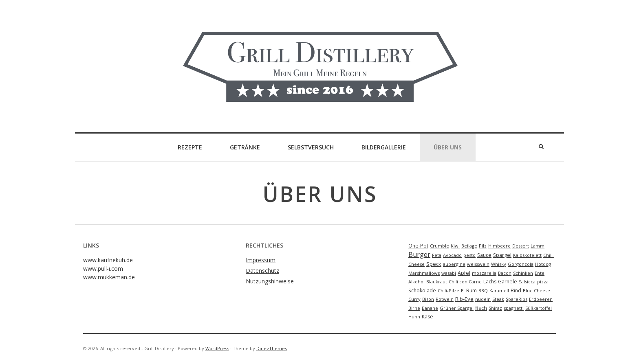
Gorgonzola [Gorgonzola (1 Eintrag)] (521, 264)
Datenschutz (262, 271)
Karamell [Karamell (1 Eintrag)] (499, 291)
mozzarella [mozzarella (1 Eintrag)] (484, 273)
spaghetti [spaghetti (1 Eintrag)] (514, 308)
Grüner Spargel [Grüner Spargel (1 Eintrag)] (457, 308)
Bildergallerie (384, 147)
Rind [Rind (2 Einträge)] (516, 291)
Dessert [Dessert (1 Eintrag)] (521, 246)
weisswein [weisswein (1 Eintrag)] (478, 264)
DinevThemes (272, 348)
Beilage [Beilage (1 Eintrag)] (469, 246)
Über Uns (448, 147)
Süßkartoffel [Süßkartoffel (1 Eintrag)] (539, 308)
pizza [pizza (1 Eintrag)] (543, 282)
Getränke (245, 147)
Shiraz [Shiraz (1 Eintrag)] (495, 308)
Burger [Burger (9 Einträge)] (419, 254)
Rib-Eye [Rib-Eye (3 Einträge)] (464, 299)
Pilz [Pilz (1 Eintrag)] (483, 246)
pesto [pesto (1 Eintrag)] (469, 255)
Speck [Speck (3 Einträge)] (434, 264)
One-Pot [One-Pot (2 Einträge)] (418, 246)
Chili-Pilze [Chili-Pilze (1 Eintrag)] (448, 291)
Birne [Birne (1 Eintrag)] (414, 308)
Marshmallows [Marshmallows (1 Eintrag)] (424, 273)
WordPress (217, 348)
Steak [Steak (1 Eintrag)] (498, 299)
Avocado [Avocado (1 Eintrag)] (452, 255)
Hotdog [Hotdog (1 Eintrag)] (543, 264)
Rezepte (190, 147)
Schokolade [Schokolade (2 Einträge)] (422, 291)
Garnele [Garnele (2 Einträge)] (508, 282)
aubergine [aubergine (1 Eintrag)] (454, 264)
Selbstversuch (311, 147)
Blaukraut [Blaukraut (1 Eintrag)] (437, 282)
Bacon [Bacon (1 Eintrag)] (505, 273)
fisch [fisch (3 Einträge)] (481, 308)
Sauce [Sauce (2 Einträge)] (484, 255)
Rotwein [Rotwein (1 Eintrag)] (445, 299)
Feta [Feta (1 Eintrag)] (437, 255)
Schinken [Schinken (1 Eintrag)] (523, 273)
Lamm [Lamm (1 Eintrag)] (538, 246)
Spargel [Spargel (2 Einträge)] (502, 255)
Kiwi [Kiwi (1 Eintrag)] (455, 246)
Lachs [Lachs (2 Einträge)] (490, 282)
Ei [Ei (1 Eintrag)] (463, 291)
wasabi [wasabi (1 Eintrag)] (449, 273)
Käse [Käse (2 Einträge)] (427, 317)
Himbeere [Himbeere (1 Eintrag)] (499, 246)
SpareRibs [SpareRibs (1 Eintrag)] (517, 299)
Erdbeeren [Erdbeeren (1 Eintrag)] (541, 299)
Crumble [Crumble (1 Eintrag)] (440, 246)
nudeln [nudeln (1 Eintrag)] (483, 299)
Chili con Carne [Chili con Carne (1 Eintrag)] (465, 282)
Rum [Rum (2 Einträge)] (472, 291)
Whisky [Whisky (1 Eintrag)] (499, 264)
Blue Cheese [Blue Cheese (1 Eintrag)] (537, 291)
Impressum (261, 260)
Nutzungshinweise (270, 281)
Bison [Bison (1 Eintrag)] (428, 299)
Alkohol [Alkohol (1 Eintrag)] (416, 282)
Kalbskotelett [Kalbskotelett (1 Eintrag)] (527, 255)
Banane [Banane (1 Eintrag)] (430, 308)
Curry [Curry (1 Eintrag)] (414, 299)
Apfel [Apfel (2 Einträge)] (464, 273)
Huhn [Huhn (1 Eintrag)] (414, 317)
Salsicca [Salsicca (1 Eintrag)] (527, 282)
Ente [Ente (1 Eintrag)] (540, 273)
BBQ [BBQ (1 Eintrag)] (483, 291)
